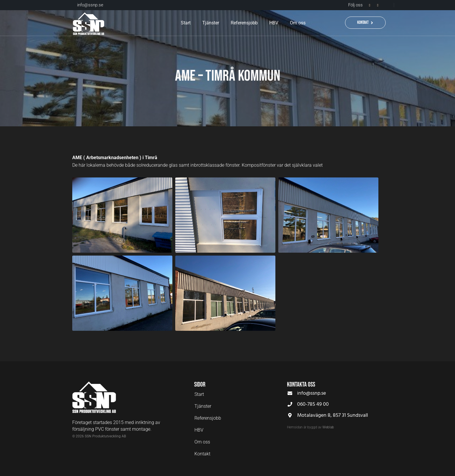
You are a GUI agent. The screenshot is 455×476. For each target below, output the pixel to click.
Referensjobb (244, 23)
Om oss (298, 23)
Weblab (328, 427)
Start (186, 23)
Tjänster (211, 23)
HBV (274, 23)
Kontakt (202, 454)
